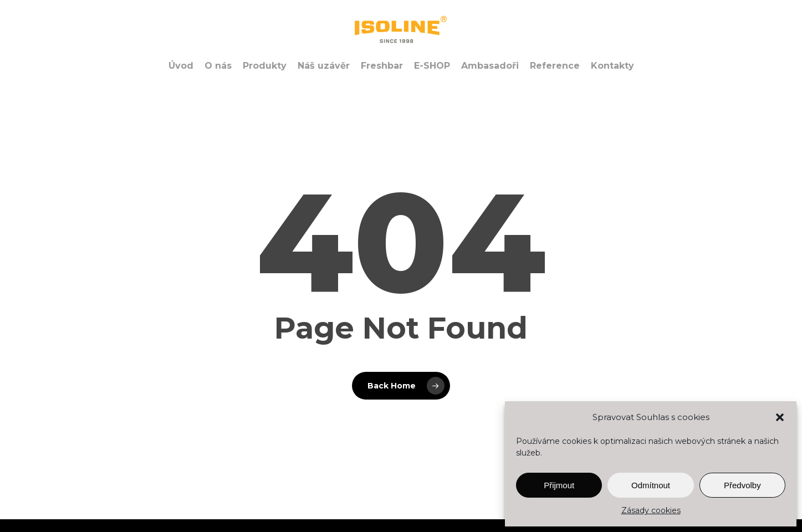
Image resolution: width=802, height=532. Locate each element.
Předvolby (742, 485)
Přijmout (559, 485)
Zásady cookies (651, 510)
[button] (780, 417)
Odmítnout (651, 485)
